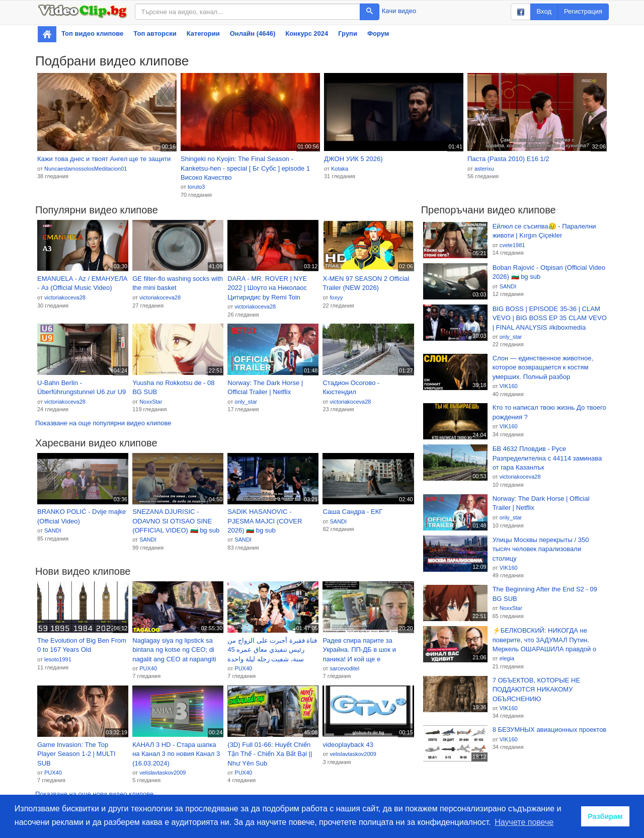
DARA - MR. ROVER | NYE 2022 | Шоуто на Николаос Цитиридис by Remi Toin (267, 288)
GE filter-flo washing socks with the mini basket (178, 283)
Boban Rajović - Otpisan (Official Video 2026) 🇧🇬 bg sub (549, 272)
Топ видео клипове (92, 33)
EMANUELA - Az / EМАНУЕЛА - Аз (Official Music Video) (82, 283)
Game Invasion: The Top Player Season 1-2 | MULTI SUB (76, 754)
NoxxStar (151, 402)
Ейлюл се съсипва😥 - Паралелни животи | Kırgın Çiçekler (544, 231)
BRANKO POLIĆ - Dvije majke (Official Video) (82, 516)
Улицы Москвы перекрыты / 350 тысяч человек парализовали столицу (541, 549)
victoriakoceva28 (65, 297)
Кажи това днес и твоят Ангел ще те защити (104, 159)
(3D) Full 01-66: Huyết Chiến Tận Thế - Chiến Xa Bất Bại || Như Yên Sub (270, 754)
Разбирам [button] (605, 816)
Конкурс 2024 (307, 33)
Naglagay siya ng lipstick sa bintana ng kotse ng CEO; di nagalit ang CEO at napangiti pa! (174, 650)
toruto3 (196, 187)
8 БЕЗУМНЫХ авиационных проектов (550, 730)
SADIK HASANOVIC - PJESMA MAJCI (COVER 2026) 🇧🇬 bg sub (265, 521)
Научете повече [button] (524, 822)
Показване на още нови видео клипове (94, 794)
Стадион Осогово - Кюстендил (351, 388)
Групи (348, 33)
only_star (246, 402)
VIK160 (509, 386)
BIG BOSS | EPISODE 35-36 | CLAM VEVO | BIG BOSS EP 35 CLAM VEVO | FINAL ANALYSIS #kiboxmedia (550, 318)
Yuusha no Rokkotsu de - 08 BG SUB (173, 388)
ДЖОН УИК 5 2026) (353, 159)
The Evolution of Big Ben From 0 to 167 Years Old (82, 645)
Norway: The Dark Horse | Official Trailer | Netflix (265, 388)
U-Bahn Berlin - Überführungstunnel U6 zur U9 (82, 388)
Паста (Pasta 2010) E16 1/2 (508, 159)
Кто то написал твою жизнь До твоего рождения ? (549, 412)
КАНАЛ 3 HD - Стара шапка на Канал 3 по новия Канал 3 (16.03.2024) (176, 754)
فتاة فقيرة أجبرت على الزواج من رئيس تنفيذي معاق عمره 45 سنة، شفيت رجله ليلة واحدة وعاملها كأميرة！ (272, 650)
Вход (544, 11)
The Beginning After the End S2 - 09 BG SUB (545, 594)
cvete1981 (512, 245)
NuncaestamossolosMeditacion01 (86, 169)
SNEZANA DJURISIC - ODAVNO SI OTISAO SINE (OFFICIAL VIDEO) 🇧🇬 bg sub (176, 521)
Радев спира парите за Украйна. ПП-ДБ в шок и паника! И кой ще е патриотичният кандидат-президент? (361, 650)
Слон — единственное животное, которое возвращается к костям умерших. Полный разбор (543, 367)
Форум (378, 33)
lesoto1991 (58, 659)
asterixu (484, 169)
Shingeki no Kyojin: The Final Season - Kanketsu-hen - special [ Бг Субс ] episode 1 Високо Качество (245, 168)
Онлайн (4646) (253, 33)
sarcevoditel (344, 668)
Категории (203, 33)
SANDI (53, 530)
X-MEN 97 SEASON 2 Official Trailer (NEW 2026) (366, 283)
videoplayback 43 (348, 745)
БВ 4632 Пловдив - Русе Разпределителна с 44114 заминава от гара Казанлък (547, 458)
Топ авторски (155, 33)
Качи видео (399, 11)
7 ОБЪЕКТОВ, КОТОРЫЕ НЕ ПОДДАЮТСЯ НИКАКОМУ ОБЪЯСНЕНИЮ (536, 690)
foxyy (336, 297)
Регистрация (583, 11)
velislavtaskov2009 (163, 773)
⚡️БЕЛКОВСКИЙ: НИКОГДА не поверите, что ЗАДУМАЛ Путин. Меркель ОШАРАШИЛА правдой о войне (544, 640)
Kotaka (340, 169)
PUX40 (148, 668)
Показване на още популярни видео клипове (103, 423)
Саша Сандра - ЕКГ (352, 512)
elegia (507, 658)
